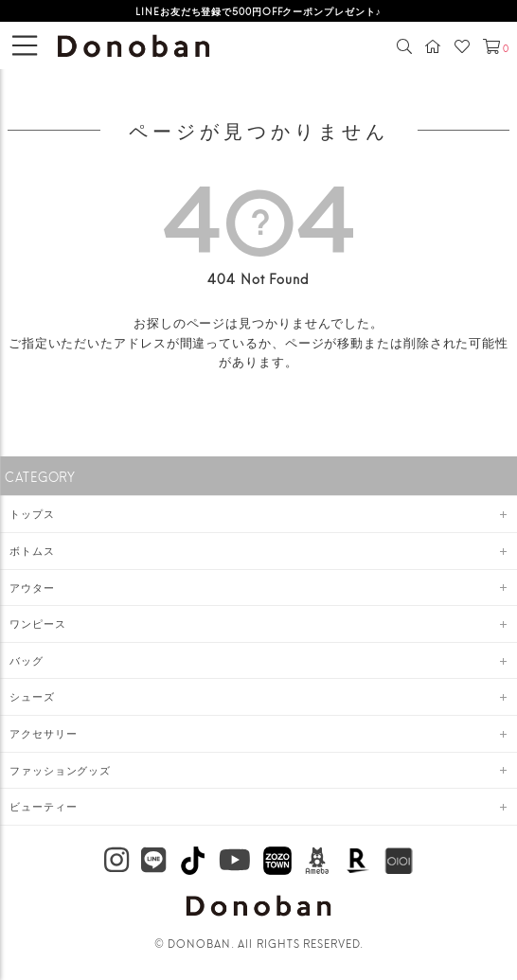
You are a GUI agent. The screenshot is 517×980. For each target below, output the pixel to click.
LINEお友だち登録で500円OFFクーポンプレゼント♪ (258, 10)
